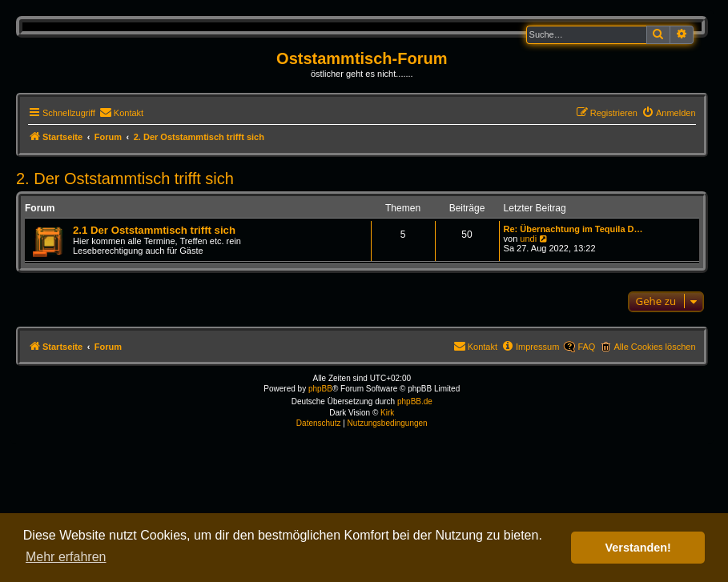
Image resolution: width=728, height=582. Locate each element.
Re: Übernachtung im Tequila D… (573, 229)
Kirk (387, 413)
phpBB (320, 389)
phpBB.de (415, 401)
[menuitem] (121, 113)
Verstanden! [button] (638, 548)
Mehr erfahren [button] (66, 557)
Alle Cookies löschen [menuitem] (654, 347)
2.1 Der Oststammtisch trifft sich (154, 230)
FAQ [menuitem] (586, 347)
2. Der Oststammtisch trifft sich (125, 179)
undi (528, 239)
